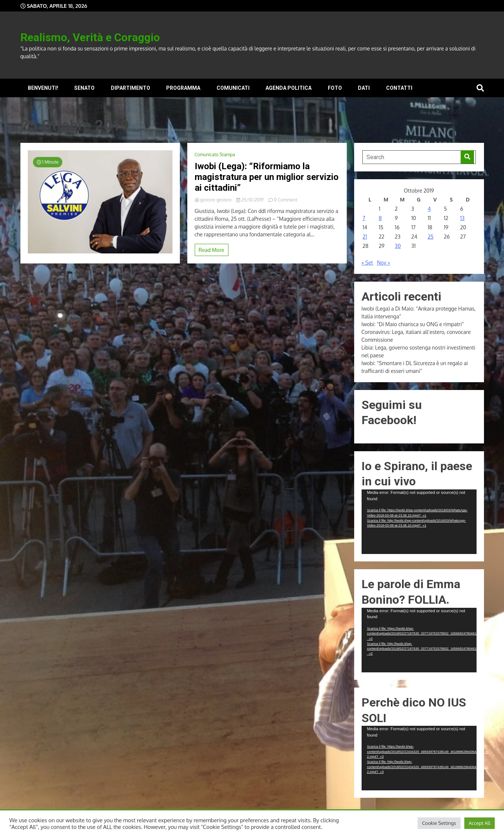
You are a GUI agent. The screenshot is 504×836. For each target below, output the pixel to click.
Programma (183, 88)
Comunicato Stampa (215, 155)
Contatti (399, 88)
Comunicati (233, 88)
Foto (335, 88)
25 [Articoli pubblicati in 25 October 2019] (431, 237)
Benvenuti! (43, 88)
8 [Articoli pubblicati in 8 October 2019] (380, 218)
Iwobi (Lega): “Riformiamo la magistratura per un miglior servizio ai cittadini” (267, 177)
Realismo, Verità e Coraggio (90, 37)
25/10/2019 (250, 200)
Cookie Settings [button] (439, 823)
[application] (419, 522)
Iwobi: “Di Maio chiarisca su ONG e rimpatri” (413, 324)
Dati (364, 88)
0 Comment (286, 200)
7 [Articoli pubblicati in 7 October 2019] (364, 218)
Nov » (383, 263)
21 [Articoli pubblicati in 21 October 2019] (365, 237)
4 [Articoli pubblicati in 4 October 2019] (429, 209)
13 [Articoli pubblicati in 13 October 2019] (462, 218)
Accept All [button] (480, 823)
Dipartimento (131, 88)
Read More (212, 250)
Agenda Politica (289, 88)
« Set (367, 263)
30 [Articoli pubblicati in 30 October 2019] (398, 246)
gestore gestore (214, 200)
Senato (84, 88)
